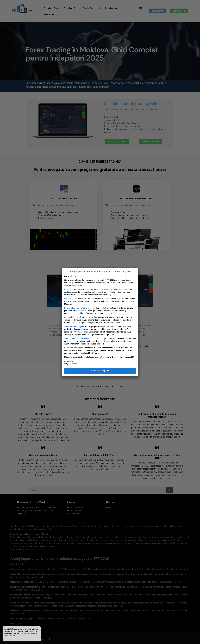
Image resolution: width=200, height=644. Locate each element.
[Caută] (170, 490)
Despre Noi (50, 14)
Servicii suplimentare (110, 8)
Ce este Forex (89, 8)
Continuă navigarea (100, 371)
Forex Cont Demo (51, 8)
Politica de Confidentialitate (23, 549)
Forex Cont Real (71, 8)
